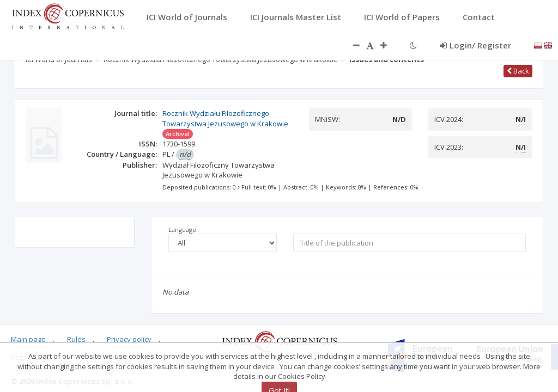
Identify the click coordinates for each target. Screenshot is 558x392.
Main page (28, 339)
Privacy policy (129, 339)
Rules (76, 339)
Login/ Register (475, 45)
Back (518, 71)
